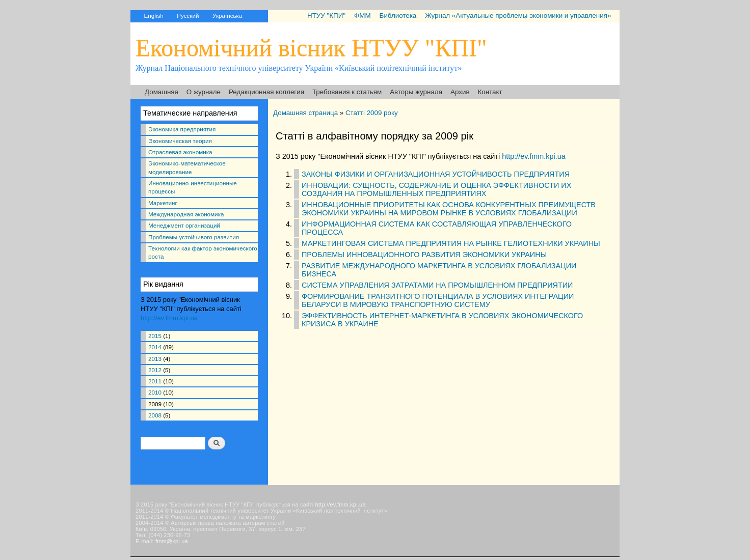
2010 (155, 392)
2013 (155, 359)
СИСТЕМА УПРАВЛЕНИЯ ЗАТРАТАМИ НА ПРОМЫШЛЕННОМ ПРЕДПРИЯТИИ (437, 285)
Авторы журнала (416, 92)
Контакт (490, 92)
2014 (155, 347)
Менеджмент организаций (184, 225)
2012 (155, 370)
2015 (155, 336)
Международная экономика (186, 214)
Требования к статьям (347, 92)
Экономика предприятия (182, 129)
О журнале (204, 92)
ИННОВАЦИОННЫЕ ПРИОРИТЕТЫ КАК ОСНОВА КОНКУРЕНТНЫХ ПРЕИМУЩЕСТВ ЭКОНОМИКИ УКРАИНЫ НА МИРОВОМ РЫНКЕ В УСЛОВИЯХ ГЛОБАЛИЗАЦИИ (449, 209)
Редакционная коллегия (266, 92)
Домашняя (162, 92)
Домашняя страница (305, 113)
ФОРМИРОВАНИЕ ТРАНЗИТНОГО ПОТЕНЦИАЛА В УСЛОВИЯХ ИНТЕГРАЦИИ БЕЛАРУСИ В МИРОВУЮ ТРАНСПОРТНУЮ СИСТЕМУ (438, 300)
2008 (155, 415)
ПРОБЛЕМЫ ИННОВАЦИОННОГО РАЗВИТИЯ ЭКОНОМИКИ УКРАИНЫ (424, 255)
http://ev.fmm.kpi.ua (169, 318)
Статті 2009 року (372, 113)
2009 (155, 404)
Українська (227, 16)
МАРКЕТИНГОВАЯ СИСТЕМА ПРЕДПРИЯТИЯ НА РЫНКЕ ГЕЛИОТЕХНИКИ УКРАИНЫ (451, 243)
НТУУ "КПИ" (326, 16)
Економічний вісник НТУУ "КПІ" (311, 48)
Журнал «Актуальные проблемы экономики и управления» (518, 16)
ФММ (362, 16)
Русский (188, 16)
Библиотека (398, 16)
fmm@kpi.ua (172, 541)
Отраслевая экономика (180, 152)
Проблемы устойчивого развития (194, 237)
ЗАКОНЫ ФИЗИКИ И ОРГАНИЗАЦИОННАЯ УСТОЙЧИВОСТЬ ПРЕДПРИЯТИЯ (436, 174)
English (153, 16)
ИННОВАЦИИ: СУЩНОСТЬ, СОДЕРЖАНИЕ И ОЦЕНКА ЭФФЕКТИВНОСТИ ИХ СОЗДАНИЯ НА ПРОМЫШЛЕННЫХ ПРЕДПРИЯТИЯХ (436, 189)
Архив (460, 92)
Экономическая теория (180, 141)
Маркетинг (163, 203)
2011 (155, 381)
